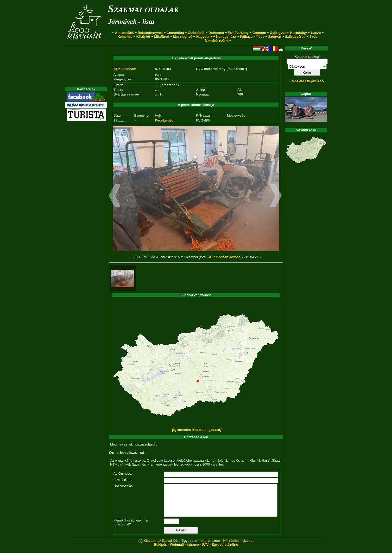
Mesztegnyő (183, 37)
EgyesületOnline (225, 551)
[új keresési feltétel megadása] (197, 430)
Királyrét (143, 37)
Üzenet (248, 547)
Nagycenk (204, 37)
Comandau (175, 33)
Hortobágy (299, 33)
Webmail (177, 551)
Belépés (160, 551)
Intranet (193, 551)
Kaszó (316, 33)
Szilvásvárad (295, 37)
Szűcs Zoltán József (224, 257)
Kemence (125, 37)
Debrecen (216, 33)
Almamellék (124, 33)
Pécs (260, 37)
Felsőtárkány (238, 33)
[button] (115, 196)
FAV (205, 551)
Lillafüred (162, 37)
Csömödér (196, 33)
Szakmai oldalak (143, 9)
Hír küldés (231, 547)
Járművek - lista (131, 22)
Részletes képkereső (307, 81)
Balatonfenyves (150, 33)
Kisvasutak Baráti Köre (162, 547)
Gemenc (259, 33)
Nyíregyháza (226, 37)
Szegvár (275, 37)
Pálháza (246, 37)
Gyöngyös (278, 33)
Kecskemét (164, 120)
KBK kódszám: (125, 69)
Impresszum (210, 547)
